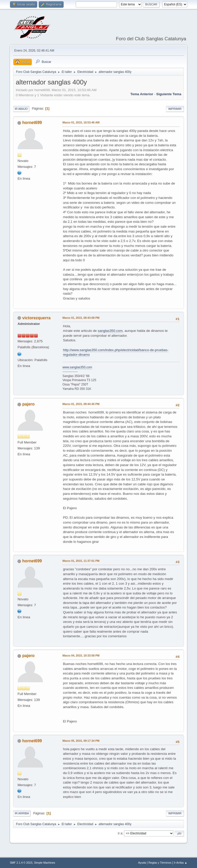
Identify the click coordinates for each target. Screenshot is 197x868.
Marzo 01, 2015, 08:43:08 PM (81, 318)
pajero (28, 404)
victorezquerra (36, 318)
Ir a (120, 833)
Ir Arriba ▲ (180, 863)
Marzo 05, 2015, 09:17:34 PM (81, 741)
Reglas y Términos (160, 863)
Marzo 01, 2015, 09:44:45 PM (81, 404)
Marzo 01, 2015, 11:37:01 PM (81, 561)
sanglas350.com (110, 331)
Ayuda (142, 863)
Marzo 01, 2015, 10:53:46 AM (81, 122)
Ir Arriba (22, 813)
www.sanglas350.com (77, 367)
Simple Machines (45, 863)
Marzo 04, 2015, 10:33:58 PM (81, 655)
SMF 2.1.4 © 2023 (21, 863)
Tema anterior (142, 94)
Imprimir (175, 109)
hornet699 (32, 123)
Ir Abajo (21, 109)
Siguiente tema (169, 94)
